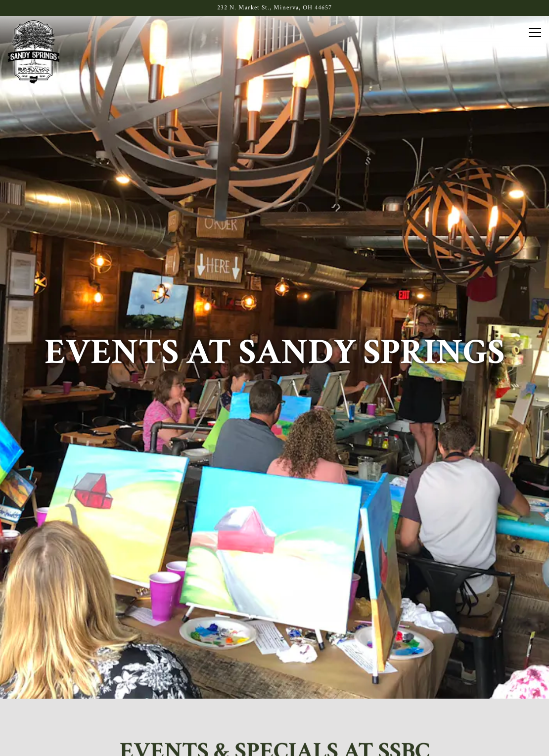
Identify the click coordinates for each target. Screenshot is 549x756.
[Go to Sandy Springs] (274, 8)
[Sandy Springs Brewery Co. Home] (34, 52)
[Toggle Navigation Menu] (535, 33)
